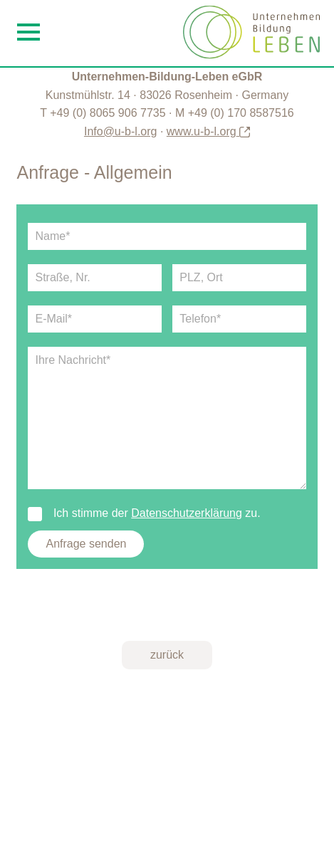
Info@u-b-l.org (121, 131)
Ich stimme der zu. (144, 514)
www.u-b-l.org (208, 131)
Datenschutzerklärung (187, 513)
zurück (167, 655)
